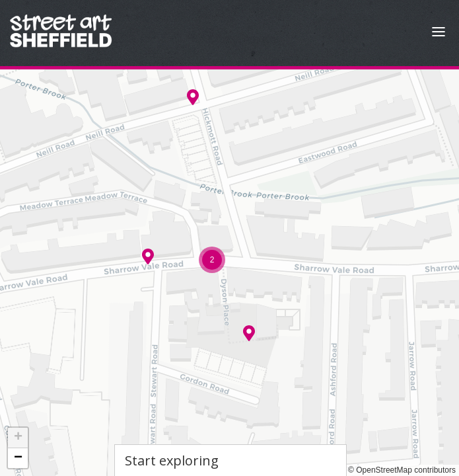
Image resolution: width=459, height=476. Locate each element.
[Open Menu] (439, 33)
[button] (249, 333)
